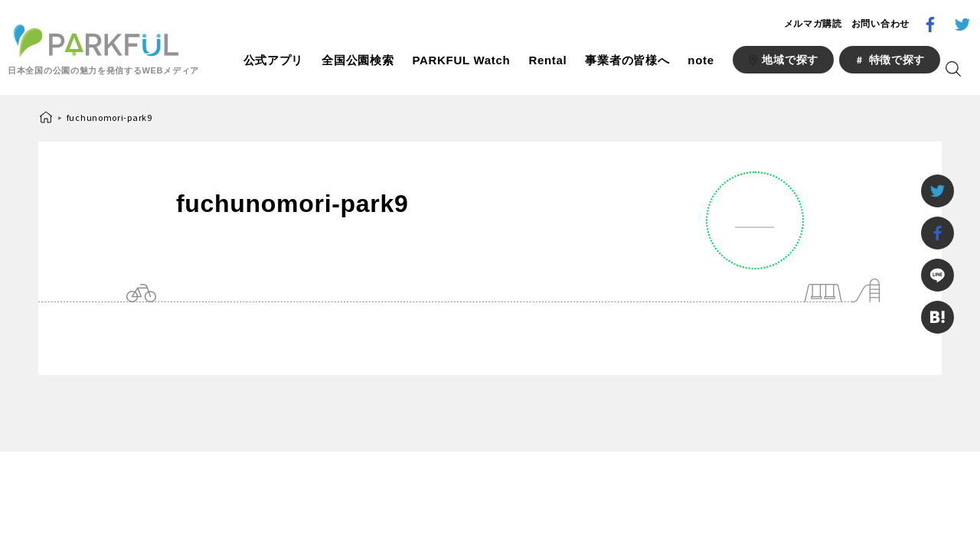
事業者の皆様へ (627, 60)
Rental (547, 60)
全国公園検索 (358, 60)
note (701, 60)
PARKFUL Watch (461, 60)
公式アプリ (274, 60)
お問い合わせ (880, 24)
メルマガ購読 (813, 24)
